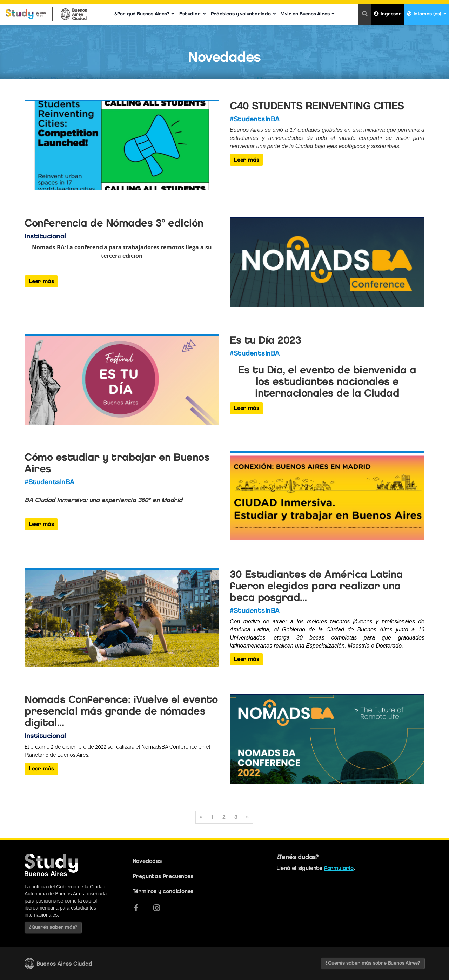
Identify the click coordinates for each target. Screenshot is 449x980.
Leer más (246, 160)
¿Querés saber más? (53, 927)
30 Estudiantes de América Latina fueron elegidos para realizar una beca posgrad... (316, 586)
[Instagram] (157, 908)
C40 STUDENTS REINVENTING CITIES (317, 106)
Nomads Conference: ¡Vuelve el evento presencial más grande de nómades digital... (121, 711)
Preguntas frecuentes (163, 876)
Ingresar (388, 14)
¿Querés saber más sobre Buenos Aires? (373, 963)
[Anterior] (201, 817)
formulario (339, 868)
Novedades (147, 861)
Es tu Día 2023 (265, 340)
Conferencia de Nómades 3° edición (114, 223)
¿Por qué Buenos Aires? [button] (144, 14)
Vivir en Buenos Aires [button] (308, 14)
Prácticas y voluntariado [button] (243, 14)
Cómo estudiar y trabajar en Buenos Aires (117, 463)
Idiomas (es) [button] (427, 14)
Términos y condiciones (163, 891)
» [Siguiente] (247, 817)
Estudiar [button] (192, 14)
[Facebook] (136, 908)
